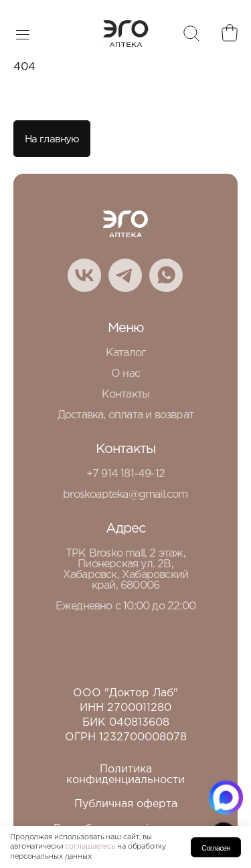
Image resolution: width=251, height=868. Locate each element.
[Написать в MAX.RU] (226, 798)
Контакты (126, 395)
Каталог (125, 353)
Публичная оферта (126, 804)
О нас (125, 374)
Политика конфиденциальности (125, 775)
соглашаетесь (90, 847)
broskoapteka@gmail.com (125, 495)
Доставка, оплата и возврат (125, 415)
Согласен (216, 848)
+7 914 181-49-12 (125, 474)
